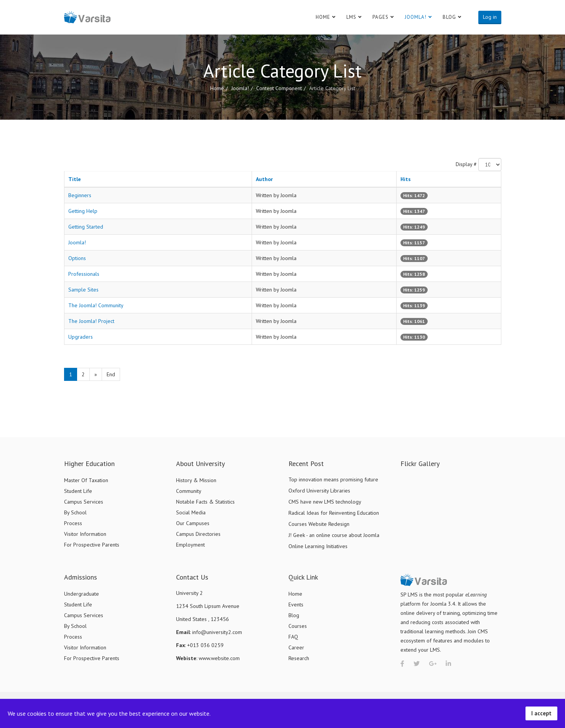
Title (75, 179)
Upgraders (81, 337)
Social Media (191, 512)
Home (323, 17)
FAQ (293, 637)
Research (299, 658)
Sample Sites (83, 290)
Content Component (279, 88)
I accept (541, 713)
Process (73, 523)
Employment (190, 545)
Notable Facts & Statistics (205, 502)
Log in (490, 17)
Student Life (78, 491)
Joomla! (416, 17)
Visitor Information (85, 534)
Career (296, 647)
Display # (466, 164)
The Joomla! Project (91, 321)
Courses (298, 626)
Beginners (80, 195)
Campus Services (84, 502)
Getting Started (86, 227)
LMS (351, 17)
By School (75, 512)
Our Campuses (193, 523)
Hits (406, 179)
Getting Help (83, 211)
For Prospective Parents (92, 545)
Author (264, 179)
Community (189, 491)
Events (296, 604)
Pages (381, 17)
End (111, 374)
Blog (449, 17)
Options (77, 258)
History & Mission (196, 480)
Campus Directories (198, 534)
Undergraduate (82, 594)
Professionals (84, 274)
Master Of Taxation (86, 480)
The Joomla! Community (96, 305)
